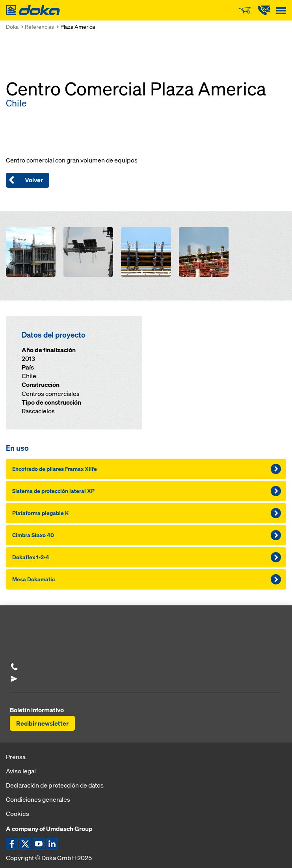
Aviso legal (21, 771)
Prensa (16, 757)
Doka (12, 27)
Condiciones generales (38, 799)
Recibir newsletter (42, 723)
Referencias (39, 27)
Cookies (18, 814)
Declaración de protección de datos (55, 785)
